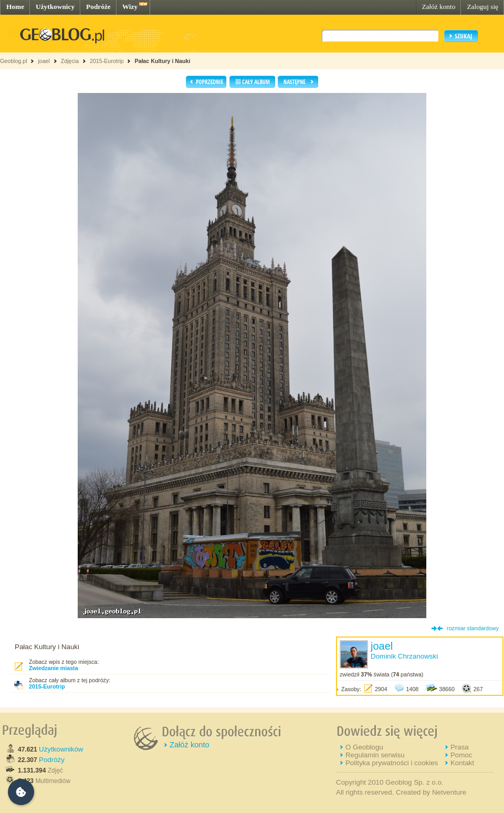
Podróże (98, 7)
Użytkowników (61, 749)
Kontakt (462, 763)
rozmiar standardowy (473, 628)
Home (15, 7)
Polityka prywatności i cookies (392, 763)
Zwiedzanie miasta (54, 668)
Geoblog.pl (14, 61)
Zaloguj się (482, 7)
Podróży (52, 760)
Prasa (460, 747)
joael (44, 61)
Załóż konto (438, 7)
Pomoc (461, 755)
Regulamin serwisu (375, 755)
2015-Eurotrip (107, 61)
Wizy (130, 7)
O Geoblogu (364, 747)
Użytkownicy (55, 7)
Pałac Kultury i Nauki (162, 61)
